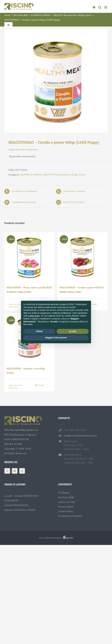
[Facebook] (7, 471)
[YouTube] (15, 471)
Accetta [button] (73, 331)
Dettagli (41, 385)
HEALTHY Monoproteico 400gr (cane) (64, 175)
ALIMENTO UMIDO (31, 175)
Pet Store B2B (66, 497)
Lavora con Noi (67, 502)
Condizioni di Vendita (70, 516)
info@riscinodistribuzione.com (80, 436)
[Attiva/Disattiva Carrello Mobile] (94, 7)
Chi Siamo (64, 493)
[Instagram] (22, 471)
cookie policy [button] (34, 316)
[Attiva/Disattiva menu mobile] (106, 7)
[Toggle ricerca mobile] (100, 7)
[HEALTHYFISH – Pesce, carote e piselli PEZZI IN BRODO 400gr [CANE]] (29, 257)
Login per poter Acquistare (23, 149)
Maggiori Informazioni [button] (56, 338)
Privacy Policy (66, 507)
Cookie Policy (66, 511)
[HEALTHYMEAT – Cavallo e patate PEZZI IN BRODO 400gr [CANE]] (83, 257)
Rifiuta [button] (39, 331)
